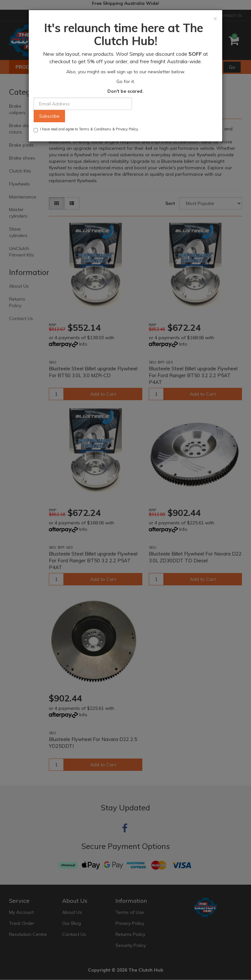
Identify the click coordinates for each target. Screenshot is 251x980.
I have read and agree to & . (86, 130)
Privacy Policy (127, 129)
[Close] (215, 18)
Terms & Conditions (95, 129)
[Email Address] (83, 104)
